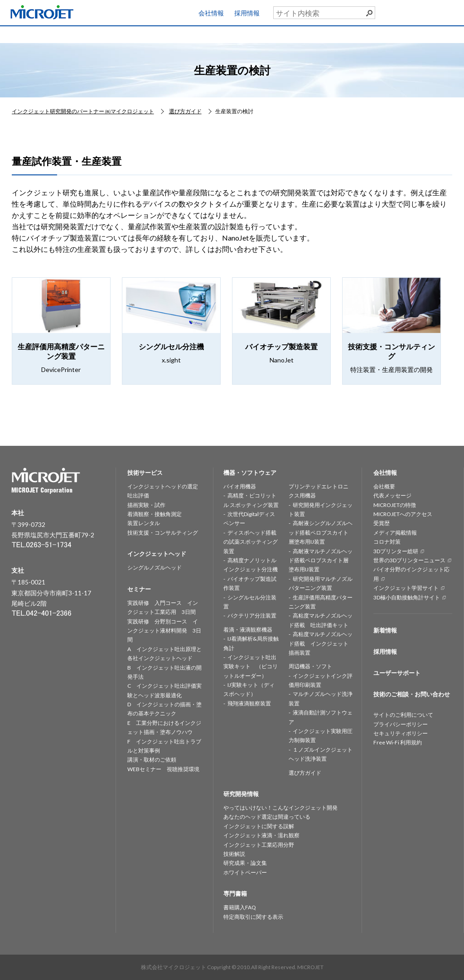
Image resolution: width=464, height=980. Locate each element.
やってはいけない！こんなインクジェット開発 (280, 808)
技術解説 (234, 854)
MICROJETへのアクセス (403, 514)
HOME (28, 34)
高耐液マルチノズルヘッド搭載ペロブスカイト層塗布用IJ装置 (321, 560)
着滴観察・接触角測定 (155, 514)
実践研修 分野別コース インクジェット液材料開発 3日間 (164, 631)
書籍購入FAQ (240, 907)
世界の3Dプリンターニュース (409, 560)
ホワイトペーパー (245, 872)
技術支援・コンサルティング (163, 533)
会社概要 (384, 486)
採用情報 (247, 13)
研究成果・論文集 (245, 863)
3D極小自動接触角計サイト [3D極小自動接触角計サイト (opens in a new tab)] (407, 597)
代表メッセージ (392, 495)
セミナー (305, 34)
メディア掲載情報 (395, 533)
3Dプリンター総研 (396, 551)
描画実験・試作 (146, 505)
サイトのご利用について (403, 715)
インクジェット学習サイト (406, 588)
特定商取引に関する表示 (253, 917)
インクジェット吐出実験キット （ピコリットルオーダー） (251, 666)
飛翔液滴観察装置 (249, 703)
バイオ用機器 (240, 486)
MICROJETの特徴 (395, 505)
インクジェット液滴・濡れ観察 (261, 835)
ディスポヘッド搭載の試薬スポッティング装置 (251, 542)
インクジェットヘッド (139, 34)
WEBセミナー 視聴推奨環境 (163, 769)
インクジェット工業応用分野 (259, 845)
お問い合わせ (428, 32)
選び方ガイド (305, 773)
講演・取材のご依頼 (152, 760)
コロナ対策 (387, 542)
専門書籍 (361, 34)
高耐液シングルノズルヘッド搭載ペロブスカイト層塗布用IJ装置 (321, 532)
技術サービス (83, 34)
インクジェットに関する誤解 (259, 826)
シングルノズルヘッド (155, 567)
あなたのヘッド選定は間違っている (267, 817)
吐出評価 (138, 495)
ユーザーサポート (434, 11)
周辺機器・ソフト (310, 666)
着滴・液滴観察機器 (248, 630)
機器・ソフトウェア (194, 34)
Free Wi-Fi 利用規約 (398, 742)
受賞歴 (382, 523)
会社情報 (211, 13)
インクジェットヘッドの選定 (163, 486)
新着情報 (385, 630)
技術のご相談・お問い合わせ (412, 694)
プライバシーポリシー (401, 724)
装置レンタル (144, 523)
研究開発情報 (250, 34)
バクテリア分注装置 (252, 616)
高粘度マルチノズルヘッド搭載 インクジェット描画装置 (321, 643)
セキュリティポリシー (401, 733)
